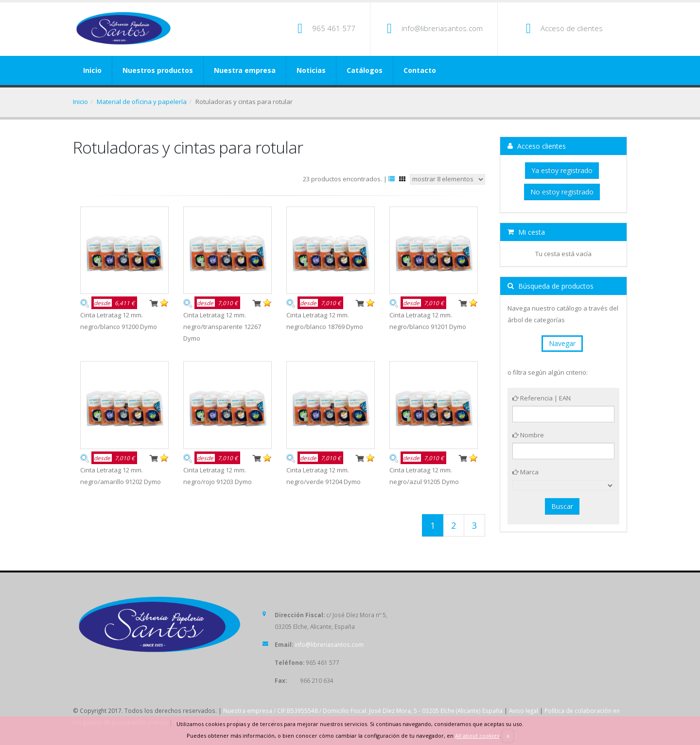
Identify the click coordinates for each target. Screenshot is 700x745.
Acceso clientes (537, 146)
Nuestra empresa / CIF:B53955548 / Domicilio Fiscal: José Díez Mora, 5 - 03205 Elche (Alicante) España (363, 710)
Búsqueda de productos (551, 286)
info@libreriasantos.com (442, 28)
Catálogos (365, 70)
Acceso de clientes (572, 28)
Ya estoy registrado (562, 170)
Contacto (420, 70)
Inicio (92, 70)
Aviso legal (524, 710)
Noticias (311, 70)
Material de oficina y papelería (142, 102)
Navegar (562, 343)
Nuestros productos (158, 70)
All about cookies (477, 736)
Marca (525, 472)
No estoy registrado (562, 192)
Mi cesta (526, 232)
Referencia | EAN (542, 398)
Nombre (528, 435)
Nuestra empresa (245, 70)
